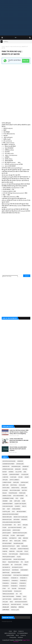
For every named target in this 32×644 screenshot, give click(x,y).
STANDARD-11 (24, 578)
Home (3, 47)
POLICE (26, 551)
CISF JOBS (5, 474)
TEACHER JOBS (22, 589)
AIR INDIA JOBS (20, 464)
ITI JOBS (4, 527)
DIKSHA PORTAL (15, 488)
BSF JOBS (25, 469)
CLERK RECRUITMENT (14, 474)
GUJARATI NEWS (10, 635)
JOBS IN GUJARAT (7, 533)
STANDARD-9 (23, 586)
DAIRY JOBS (16, 482)
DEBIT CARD (5, 485)
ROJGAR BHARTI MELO (13, 562)
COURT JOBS (13, 477)
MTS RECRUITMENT (7, 543)
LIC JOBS (13, 535)
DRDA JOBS (24, 488)
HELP (4, 509)
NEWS (18, 546)
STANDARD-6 (23, 583)
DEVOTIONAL (14, 485)
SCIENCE (25, 565)
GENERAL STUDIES (7, 496)
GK (26, 496)
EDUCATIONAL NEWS (15, 490)
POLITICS (5, 554)
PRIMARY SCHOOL (24, 554)
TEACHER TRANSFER (7, 591)
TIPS (21, 594)
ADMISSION (20, 461)
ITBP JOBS (25, 525)
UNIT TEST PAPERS (7, 599)
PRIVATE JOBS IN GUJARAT (9, 557)
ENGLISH (5, 493)
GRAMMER (5, 501)
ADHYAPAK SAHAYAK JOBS (9, 461)
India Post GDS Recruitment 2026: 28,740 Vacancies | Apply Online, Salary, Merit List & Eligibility (19, 432)
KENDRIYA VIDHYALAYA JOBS (20, 533)
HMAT (9, 509)
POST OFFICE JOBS (13, 554)
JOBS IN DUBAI (16, 530)
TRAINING (18, 596)
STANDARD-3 (23, 581)
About (15, 631)
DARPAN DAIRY (24, 482)
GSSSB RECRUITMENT (8, 504)
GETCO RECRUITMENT (18, 496)
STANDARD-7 (6, 586)
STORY (4, 589)
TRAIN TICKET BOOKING (8, 596)
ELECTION (24, 490)
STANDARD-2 (15, 581)
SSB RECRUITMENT (16, 573)
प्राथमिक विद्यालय (6, 610)
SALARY (27, 562)
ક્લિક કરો (26, 61)
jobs (25, 527)
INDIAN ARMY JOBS (7, 517)
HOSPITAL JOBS (6, 512)
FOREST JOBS (22, 493)
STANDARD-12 (6, 581)
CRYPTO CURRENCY (14, 480)
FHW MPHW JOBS (13, 493)
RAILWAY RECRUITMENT (19, 559)
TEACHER (14, 589)
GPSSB (22, 498)
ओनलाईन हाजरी (6, 607)
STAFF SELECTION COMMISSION (21, 575)
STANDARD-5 (14, 583)
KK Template (11, 640)
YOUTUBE (25, 604)
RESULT (4, 562)
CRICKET (27, 477)
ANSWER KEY (26, 466)
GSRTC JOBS (17, 501)
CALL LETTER (18, 472)
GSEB (11, 501)
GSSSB (24, 501)
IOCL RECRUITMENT (7, 525)
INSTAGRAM (17, 520)
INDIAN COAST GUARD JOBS (20, 517)
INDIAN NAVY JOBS (7, 520)
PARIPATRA (12, 551)
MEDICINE (25, 538)
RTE (22, 562)
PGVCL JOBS (19, 551)
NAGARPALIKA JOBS (18, 543)
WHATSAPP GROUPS (16, 604)
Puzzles (19, 557)
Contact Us (21, 631)
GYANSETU (17, 506)
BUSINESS (11, 472)
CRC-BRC (20, 477)
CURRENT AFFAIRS (7, 482)
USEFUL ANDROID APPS (10, 633)
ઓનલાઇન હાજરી (15, 610)
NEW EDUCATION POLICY (9, 546)
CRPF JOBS (5, 480)
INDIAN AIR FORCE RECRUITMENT (10, 514)
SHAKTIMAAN (15, 570)
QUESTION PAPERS (7, 559)
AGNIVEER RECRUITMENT (8, 464)
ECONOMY (5, 490)
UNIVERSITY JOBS (17, 599)
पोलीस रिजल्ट (21, 607)
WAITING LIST (6, 604)
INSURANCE (24, 520)
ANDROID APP (6, 466)
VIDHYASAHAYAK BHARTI (21, 602)
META (11, 541)
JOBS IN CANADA (7, 530)
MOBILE (24, 541)
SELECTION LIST (6, 570)
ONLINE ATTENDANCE (23, 549)
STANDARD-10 (14, 578)
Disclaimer (20, 637)
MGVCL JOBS (17, 541)
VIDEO (11, 602)
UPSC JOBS (5, 602)
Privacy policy (13, 637)
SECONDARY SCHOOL (17, 567)
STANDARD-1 (6, 578)
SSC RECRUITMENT (7, 575)
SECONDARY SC (6, 567)
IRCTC (19, 525)
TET (17, 594)
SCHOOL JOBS (18, 565)
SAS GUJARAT (6, 565)
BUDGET (5, 472)
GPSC (17, 498)
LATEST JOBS (6, 535)
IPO (15, 525)
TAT (9, 589)
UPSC (25, 599)
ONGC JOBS (13, 549)
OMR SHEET (5, 549)
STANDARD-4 (6, 583)
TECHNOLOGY (18, 591)
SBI (12, 565)
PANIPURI (5, 551)
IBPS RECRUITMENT (21, 512)
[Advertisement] (16, 18)
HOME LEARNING (16, 509)
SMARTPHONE (6, 573)
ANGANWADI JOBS (16, 466)
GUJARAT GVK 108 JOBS (20, 504)
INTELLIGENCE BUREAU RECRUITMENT (12, 522)
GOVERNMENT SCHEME (8, 498)
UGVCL (25, 596)
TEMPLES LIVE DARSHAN (8, 594)
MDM (20, 538)
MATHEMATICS (13, 538)
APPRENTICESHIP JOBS (8, 469)
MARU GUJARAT (21, 535)
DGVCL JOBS (22, 485)
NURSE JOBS (25, 546)
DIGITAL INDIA (6, 488)
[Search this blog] (10, 276)
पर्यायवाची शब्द (14, 607)
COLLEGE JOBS (25, 474)
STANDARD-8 (14, 586)
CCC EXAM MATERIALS (22, 633)
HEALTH (7, 47)
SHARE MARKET (24, 570)
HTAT (13, 512)
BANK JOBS (18, 469)
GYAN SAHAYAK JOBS (8, 506)
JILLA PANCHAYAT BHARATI (15, 527)
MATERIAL (5, 538)
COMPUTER (5, 477)
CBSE (25, 472)
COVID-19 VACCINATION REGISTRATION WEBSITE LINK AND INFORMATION (19, 440)
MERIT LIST (5, 541)
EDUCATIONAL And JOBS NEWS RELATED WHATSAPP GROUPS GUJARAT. (18, 449)
